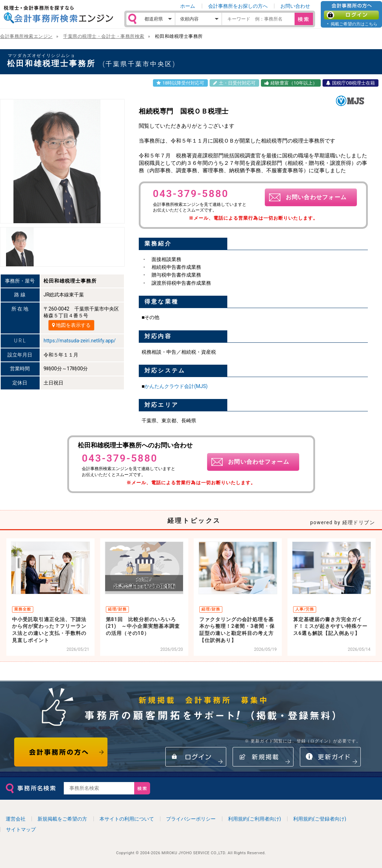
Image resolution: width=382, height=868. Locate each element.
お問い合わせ (295, 6)
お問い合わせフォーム (316, 197)
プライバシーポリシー (191, 819)
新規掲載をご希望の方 (62, 819)
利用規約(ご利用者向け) (255, 819)
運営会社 (16, 819)
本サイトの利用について (127, 819)
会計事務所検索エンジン (26, 36)
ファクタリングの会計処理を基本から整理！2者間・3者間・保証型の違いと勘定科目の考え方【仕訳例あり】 (237, 630)
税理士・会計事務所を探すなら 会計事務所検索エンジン (58, 15)
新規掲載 (263, 757)
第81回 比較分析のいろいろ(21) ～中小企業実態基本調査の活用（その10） (143, 626)
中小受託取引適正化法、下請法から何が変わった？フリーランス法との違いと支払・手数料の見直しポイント (49, 630)
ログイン (351, 15)
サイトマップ (21, 829)
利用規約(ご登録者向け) (320, 819)
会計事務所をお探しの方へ (238, 6)
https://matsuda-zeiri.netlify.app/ (80, 341)
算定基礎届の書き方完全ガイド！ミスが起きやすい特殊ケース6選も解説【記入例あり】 (330, 626)
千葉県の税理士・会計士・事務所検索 (104, 36)
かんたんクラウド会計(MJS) (176, 386)
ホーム (188, 6)
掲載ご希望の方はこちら (354, 24)
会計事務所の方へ (61, 752)
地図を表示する (71, 325)
